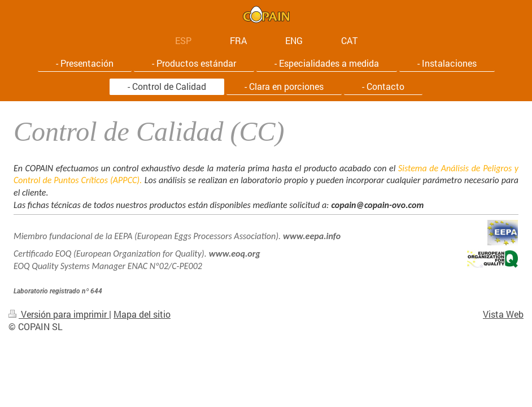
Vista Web (503, 314)
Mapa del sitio (142, 314)
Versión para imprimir (59, 314)
